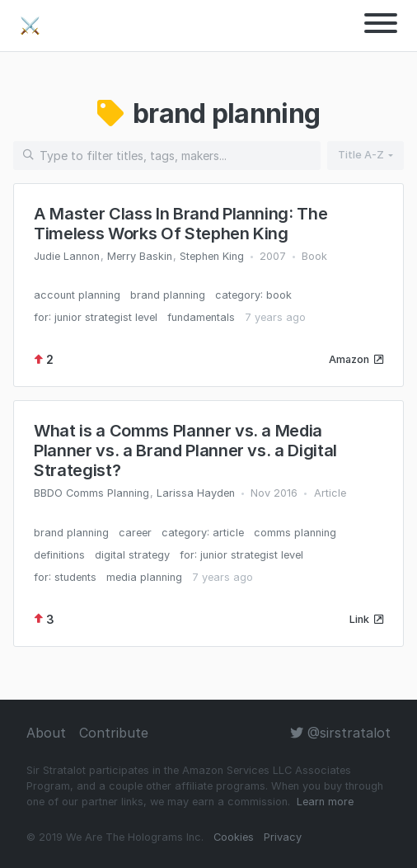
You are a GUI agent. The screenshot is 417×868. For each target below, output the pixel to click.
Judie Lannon (67, 256)
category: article (203, 533)
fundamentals (201, 317)
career (135, 533)
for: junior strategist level (96, 317)
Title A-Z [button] (361, 155)
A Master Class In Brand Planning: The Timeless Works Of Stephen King (180, 224)
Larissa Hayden (196, 493)
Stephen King (212, 256)
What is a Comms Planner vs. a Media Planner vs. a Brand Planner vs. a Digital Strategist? (185, 451)
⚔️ (30, 26)
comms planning (295, 533)
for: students (65, 577)
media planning (144, 577)
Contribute (114, 733)
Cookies (234, 837)
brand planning (168, 295)
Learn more (325, 802)
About (46, 733)
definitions (59, 555)
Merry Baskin (140, 256)
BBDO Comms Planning (91, 493)
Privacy (283, 837)
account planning (77, 295)
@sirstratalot (340, 733)
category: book (253, 295)
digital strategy (132, 555)
